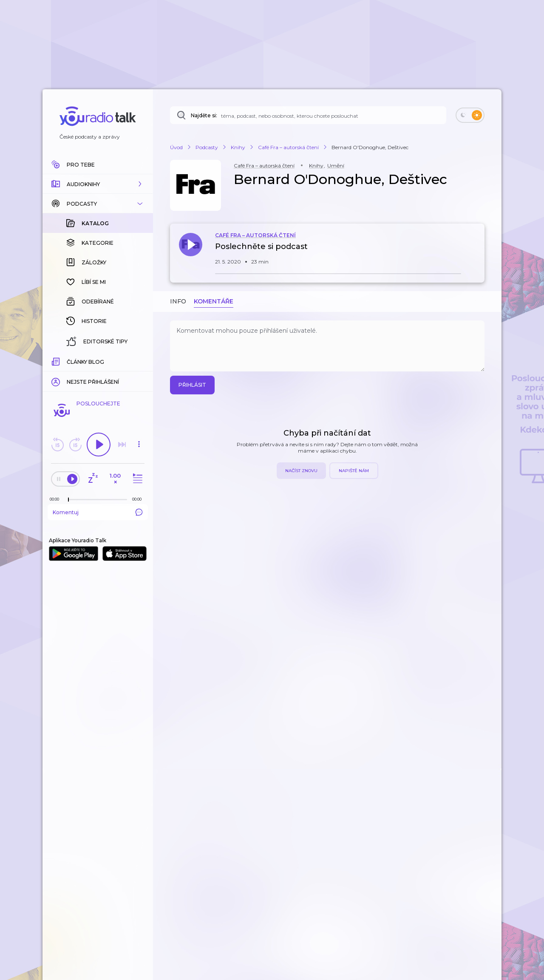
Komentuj (98, 512)
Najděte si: (204, 115)
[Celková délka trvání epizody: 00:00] (139, 499)
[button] (98, 184)
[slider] (68, 500)
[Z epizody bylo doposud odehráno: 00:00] (57, 499)
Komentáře (214, 301)
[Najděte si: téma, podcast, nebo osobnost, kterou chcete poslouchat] (308, 115)
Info (178, 301)
